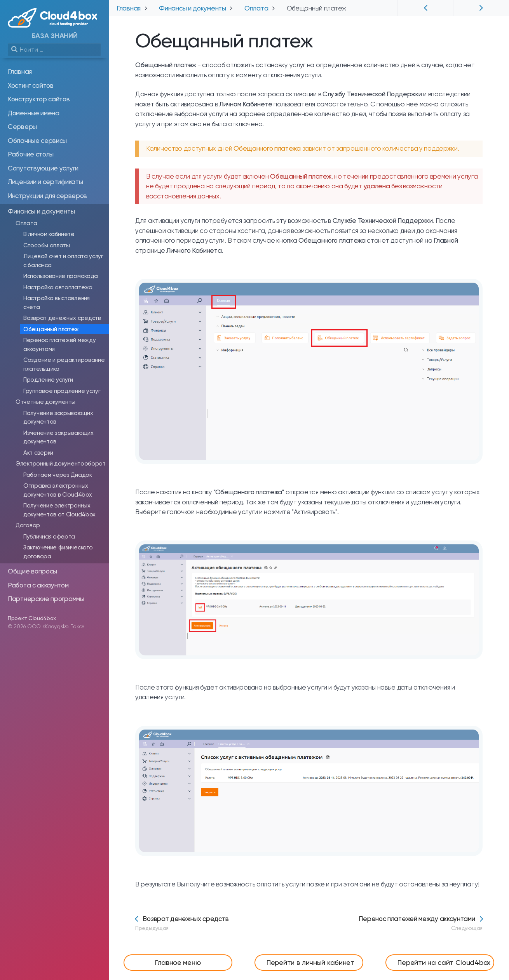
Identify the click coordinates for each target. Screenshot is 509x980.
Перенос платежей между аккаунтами (421, 923)
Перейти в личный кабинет (310, 962)
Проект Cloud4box (32, 618)
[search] (54, 50)
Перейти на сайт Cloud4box (444, 962)
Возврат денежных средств (182, 923)
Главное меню (178, 962)
